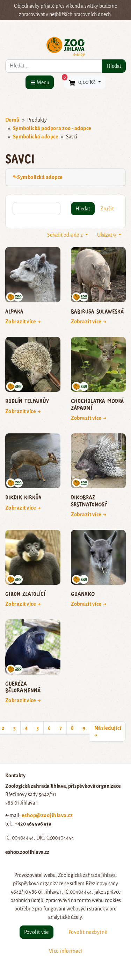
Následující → (108, 732)
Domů (12, 120)
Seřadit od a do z (65, 235)
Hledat (114, 66)
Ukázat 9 (107, 235)
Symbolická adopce (36, 137)
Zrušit (107, 209)
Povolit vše (37, 932)
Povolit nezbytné (88, 932)
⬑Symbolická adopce (38, 177)
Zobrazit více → (23, 322)
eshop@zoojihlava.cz (47, 815)
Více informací (66, 951)
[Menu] (40, 82)
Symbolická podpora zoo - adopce (52, 128)
